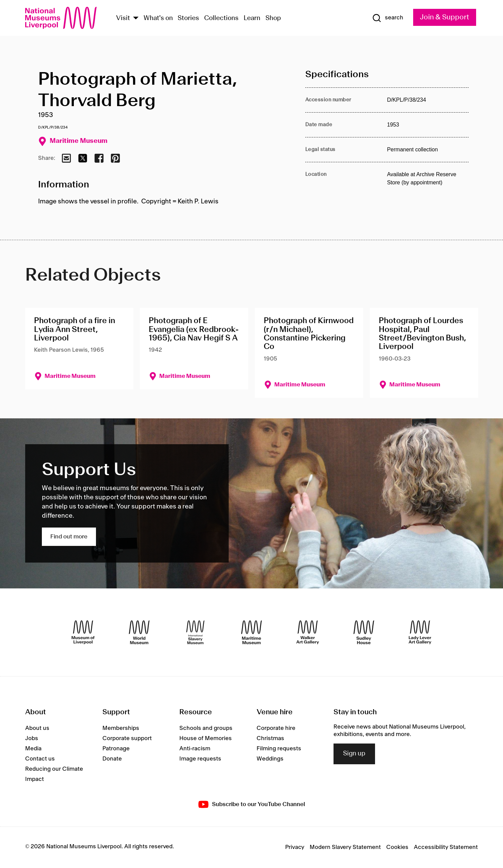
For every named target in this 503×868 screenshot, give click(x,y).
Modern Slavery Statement (345, 847)
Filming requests (279, 749)
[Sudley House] (364, 632)
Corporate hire (276, 728)
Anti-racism (195, 749)
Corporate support (127, 738)
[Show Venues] (136, 19)
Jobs (32, 738)
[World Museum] (139, 632)
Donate (112, 759)
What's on (158, 18)
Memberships (121, 728)
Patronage (116, 749)
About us (37, 728)
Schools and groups (206, 728)
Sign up (354, 754)
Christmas (270, 738)
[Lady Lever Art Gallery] (420, 632)
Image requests (200, 759)
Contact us (40, 759)
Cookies (397, 847)
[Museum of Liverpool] (83, 632)
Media (33, 749)
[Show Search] (388, 18)
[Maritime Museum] (251, 632)
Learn (252, 18)
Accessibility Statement (446, 847)
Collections (221, 18)
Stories (188, 18)
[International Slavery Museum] (195, 632)
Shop (273, 18)
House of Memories (206, 738)
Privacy (295, 847)
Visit (123, 18)
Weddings (270, 759)
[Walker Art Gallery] (308, 632)
